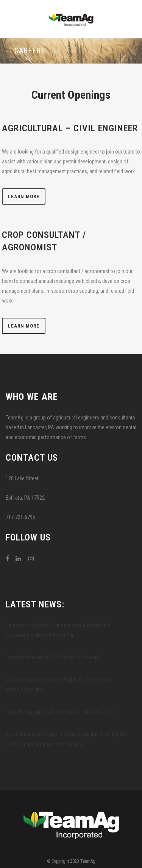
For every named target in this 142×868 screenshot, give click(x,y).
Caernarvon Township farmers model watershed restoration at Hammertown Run (57, 630)
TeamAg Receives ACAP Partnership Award (52, 657)
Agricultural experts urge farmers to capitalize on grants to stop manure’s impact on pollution (66, 739)
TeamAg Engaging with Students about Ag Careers (60, 712)
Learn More (24, 196)
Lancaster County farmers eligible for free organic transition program (59, 685)
